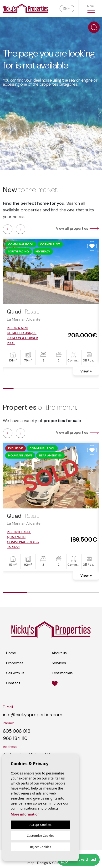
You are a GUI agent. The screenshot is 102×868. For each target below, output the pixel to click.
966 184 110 (15, 738)
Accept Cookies (41, 825)
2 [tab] (19, 389)
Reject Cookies (41, 847)
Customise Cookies (40, 836)
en (65, 9)
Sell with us (15, 673)
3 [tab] (30, 389)
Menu (91, 8)
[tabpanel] (51, 303)
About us (59, 653)
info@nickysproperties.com (33, 715)
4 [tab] (40, 389)
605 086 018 (17, 731)
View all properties (78, 229)
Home (11, 653)
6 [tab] (62, 389)
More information (25, 814)
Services (59, 663)
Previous (8, 229)
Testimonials (62, 673)
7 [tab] (72, 389)
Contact (13, 683)
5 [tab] (51, 389)
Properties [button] (15, 663)
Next (20, 229)
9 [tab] (94, 389)
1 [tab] (8, 389)
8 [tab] (83, 389)
